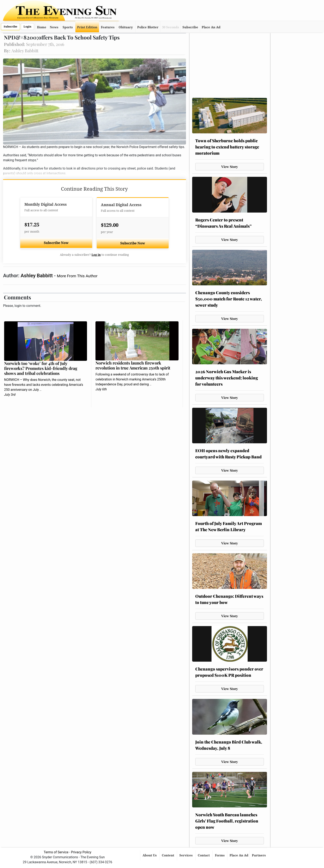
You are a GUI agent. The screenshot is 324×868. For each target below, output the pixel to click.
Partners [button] (259, 855)
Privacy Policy (81, 852)
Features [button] (108, 27)
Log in (96, 255)
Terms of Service (56, 852)
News (54, 27)
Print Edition (87, 27)
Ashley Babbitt (37, 276)
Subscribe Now (56, 243)
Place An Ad (211, 27)
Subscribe (10, 27)
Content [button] (168, 855)
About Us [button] (150, 855)
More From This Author (77, 276)
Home (42, 27)
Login (27, 27)
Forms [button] (220, 855)
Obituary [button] (126, 27)
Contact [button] (204, 855)
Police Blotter (148, 27)
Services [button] (186, 855)
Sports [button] (68, 27)
